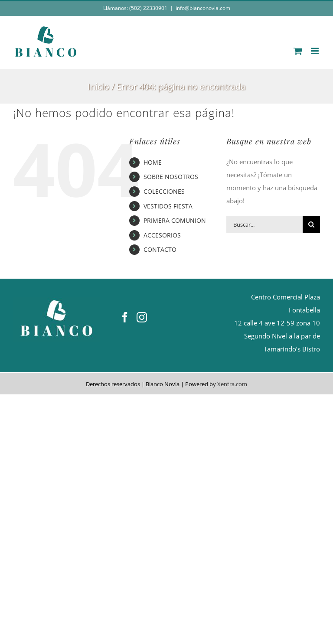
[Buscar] (311, 224)
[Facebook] (125, 317)
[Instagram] (142, 317)
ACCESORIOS (162, 235)
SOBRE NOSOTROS (171, 177)
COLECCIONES (164, 191)
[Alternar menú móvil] (315, 51)
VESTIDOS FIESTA (168, 206)
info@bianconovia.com (203, 8)
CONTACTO (160, 249)
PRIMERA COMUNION (175, 220)
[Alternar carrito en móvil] (298, 51)
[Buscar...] (264, 224)
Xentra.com (232, 384)
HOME (153, 162)
